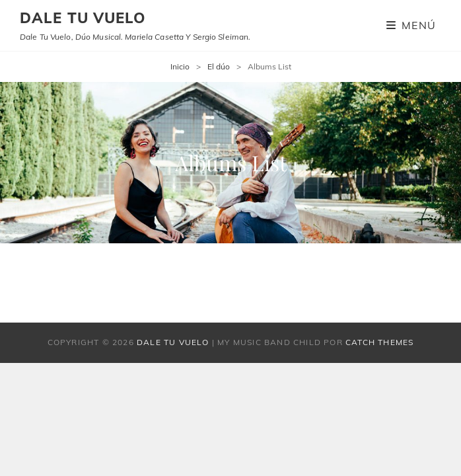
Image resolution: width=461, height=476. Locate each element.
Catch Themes (379, 342)
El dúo (219, 66)
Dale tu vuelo (83, 18)
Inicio (180, 66)
